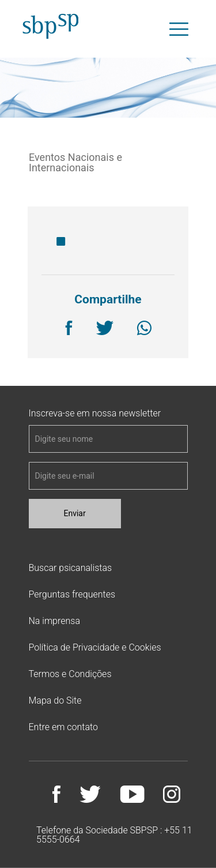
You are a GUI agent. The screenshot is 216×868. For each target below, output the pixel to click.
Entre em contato (63, 727)
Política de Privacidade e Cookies (95, 647)
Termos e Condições (70, 674)
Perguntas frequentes (72, 594)
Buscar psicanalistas (71, 568)
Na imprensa (54, 621)
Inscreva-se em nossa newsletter (95, 414)
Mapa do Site (55, 700)
